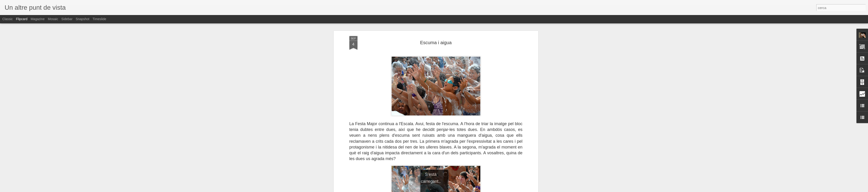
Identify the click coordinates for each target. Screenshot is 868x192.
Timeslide (99, 19)
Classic (8, 19)
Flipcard (22, 19)
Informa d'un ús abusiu (473, 189)
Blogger (455, 189)
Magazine (38, 19)
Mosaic (53, 19)
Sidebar (67, 19)
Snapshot (83, 19)
